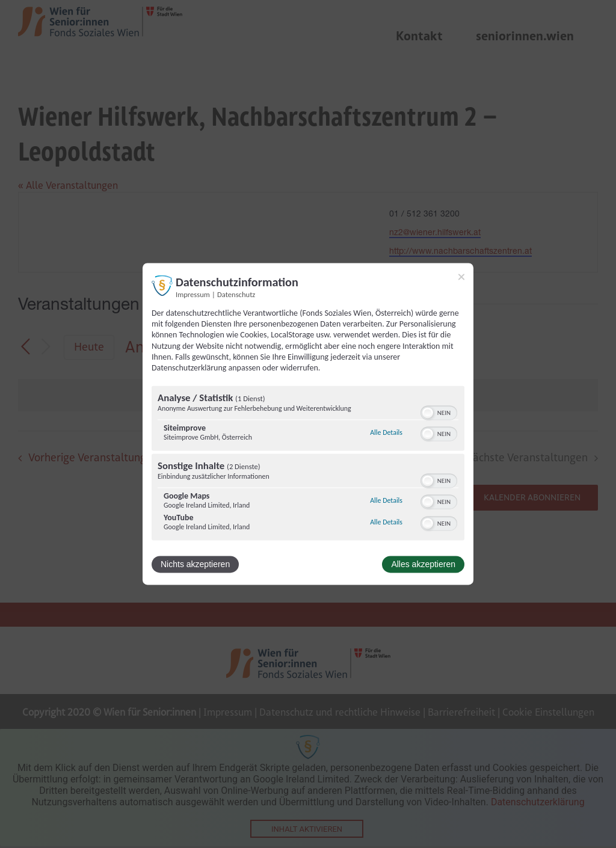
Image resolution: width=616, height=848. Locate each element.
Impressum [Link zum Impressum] (193, 294)
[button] (428, 413)
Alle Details (386, 432)
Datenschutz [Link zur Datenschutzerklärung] (236, 294)
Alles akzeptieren (423, 565)
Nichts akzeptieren (195, 565)
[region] (308, 465)
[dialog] (308, 424)
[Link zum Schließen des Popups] (461, 277)
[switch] (439, 412)
